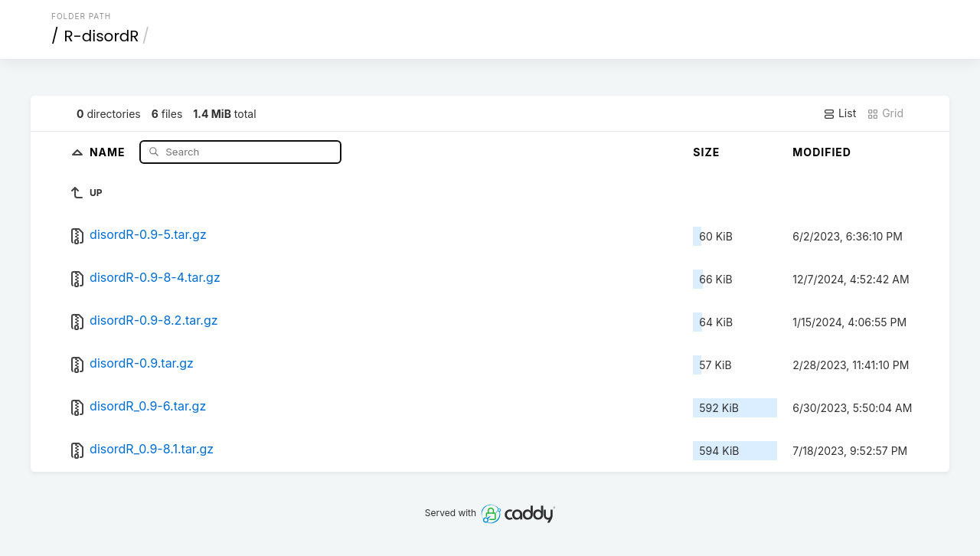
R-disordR (102, 36)
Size (706, 152)
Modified (822, 152)
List (840, 113)
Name (109, 151)
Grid (885, 113)
